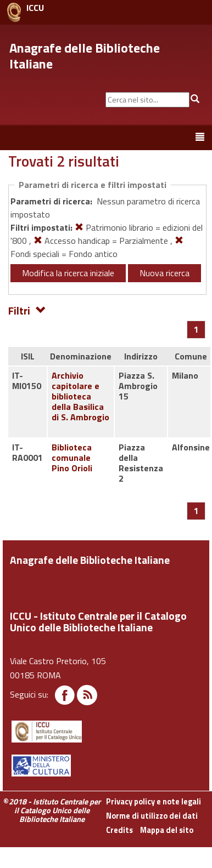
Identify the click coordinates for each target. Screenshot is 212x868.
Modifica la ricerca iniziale (68, 273)
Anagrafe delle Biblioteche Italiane (85, 56)
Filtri (27, 310)
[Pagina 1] (196, 329)
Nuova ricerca (164, 273)
